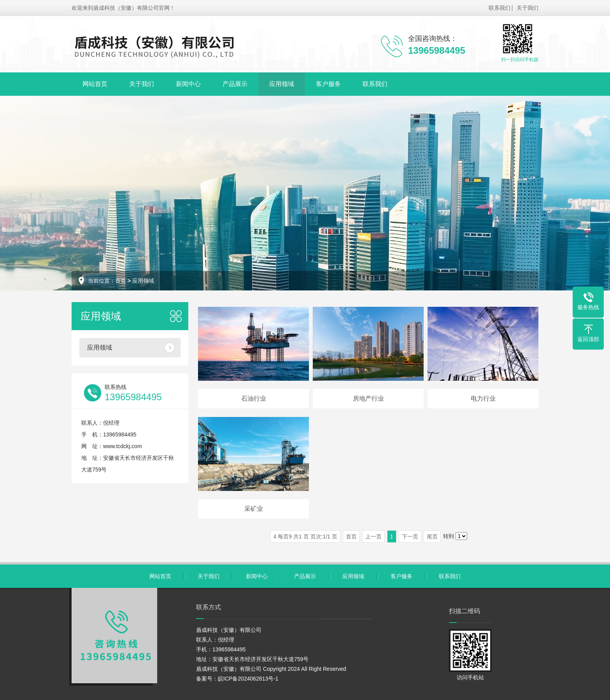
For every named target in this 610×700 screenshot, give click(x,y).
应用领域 (282, 84)
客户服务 (328, 84)
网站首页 (95, 84)
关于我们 (528, 8)
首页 (121, 281)
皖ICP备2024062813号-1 (248, 679)
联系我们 (500, 8)
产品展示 (235, 84)
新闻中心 (188, 84)
